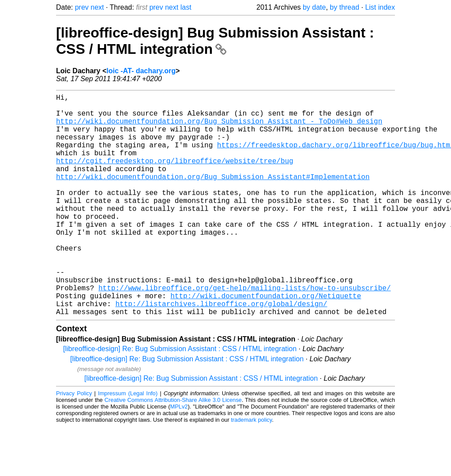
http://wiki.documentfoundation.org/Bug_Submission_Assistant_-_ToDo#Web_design (219, 128)
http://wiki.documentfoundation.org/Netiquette (266, 341)
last (186, 7)
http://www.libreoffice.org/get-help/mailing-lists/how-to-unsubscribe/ (244, 332)
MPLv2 (179, 456)
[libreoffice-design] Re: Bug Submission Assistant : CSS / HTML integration (180, 398)
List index (380, 7)
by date (314, 7)
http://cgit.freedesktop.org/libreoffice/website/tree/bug (175, 176)
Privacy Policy (74, 443)
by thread (344, 7)
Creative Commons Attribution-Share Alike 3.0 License (173, 449)
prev (82, 7)
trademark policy (251, 469)
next (97, 7)
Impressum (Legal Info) (128, 443)
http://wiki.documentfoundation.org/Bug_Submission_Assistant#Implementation (213, 196)
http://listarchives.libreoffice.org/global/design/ (221, 351)
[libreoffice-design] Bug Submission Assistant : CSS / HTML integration (215, 41)
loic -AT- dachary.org (141, 71)
